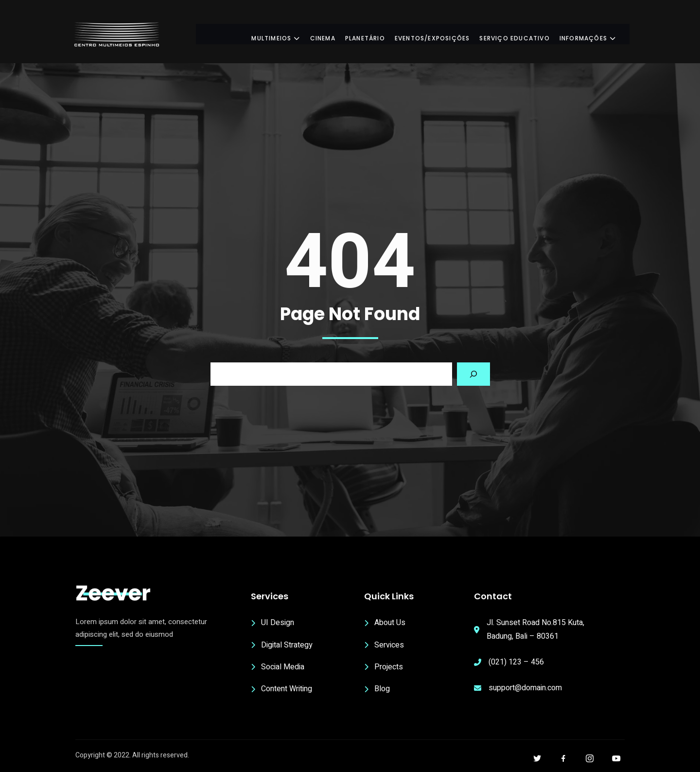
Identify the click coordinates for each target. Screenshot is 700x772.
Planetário (374, 34)
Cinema (331, 34)
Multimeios (284, 34)
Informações (596, 34)
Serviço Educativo (523, 34)
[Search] (473, 374)
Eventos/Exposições (441, 34)
